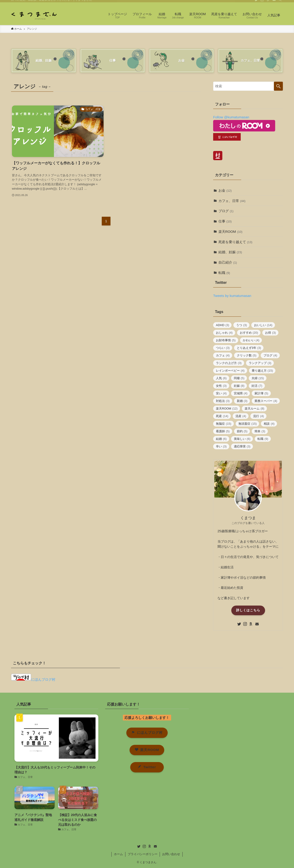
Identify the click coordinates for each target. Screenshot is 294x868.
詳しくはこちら (248, 610)
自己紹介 (228, 262)
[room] (268, 3)
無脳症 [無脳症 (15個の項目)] (224, 424)
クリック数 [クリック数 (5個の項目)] (247, 355)
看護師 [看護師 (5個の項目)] (223, 431)
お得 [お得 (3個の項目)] (270, 333)
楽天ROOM (230, 232)
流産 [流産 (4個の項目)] (241, 416)
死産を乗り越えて (235, 242)
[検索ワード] (248, 86)
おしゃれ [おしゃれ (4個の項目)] (224, 333)
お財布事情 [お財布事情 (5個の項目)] (226, 340)
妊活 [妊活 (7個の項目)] (257, 386)
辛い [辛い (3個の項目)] (221, 446)
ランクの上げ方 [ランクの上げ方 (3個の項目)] (229, 363)
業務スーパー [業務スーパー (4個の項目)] (266, 401)
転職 (224, 273)
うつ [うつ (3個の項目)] (242, 325)
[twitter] (256, 3)
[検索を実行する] (278, 86)
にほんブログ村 (33, 679)
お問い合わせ (171, 854)
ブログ (226, 211)
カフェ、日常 (232, 201)
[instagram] (262, 3)
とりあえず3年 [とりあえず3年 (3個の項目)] (249, 348)
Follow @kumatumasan (231, 117)
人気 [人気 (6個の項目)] (221, 378)
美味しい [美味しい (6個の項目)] (242, 439)
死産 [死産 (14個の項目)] (222, 416)
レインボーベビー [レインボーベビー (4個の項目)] (230, 371)
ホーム (118, 854)
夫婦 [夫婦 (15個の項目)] (258, 378)
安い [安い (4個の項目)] (221, 393)
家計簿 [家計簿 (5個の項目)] (261, 393)
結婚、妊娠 (230, 252)
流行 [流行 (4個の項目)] (259, 416)
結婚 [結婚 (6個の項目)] (221, 439)
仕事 (225, 221)
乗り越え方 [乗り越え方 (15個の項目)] (262, 371)
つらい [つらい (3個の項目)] (223, 348)
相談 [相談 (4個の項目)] (269, 424)
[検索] (280, 3)
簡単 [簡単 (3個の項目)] (260, 431)
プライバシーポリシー (143, 854)
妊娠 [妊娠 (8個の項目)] (239, 386)
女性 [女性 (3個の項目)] (221, 386)
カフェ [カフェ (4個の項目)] (223, 355)
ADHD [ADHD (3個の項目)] (222, 325)
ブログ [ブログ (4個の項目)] (270, 355)
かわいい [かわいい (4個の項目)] (251, 340)
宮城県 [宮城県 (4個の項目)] (241, 393)
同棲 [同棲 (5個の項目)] (239, 378)
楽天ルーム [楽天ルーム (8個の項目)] (254, 408)
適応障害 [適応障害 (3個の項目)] (242, 446)
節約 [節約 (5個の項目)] (242, 431)
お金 (225, 190)
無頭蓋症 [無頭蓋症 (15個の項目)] (248, 424)
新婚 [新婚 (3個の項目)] (242, 401)
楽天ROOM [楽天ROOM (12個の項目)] (227, 408)
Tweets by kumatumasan (232, 296)
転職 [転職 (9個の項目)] (263, 439)
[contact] (274, 3)
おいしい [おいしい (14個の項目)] (263, 325)
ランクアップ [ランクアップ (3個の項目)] (260, 363)
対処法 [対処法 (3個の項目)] (223, 401)
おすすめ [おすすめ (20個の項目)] (249, 333)
